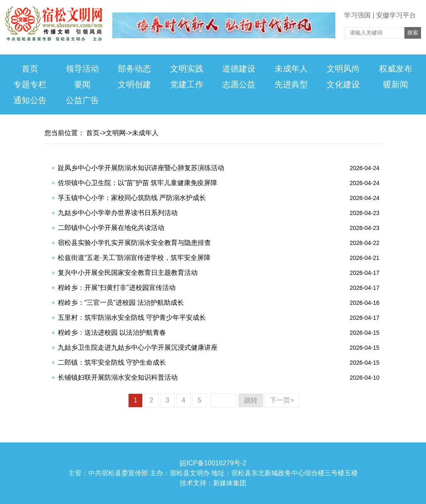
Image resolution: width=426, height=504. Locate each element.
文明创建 (134, 84)
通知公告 (30, 100)
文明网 (116, 133)
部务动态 (134, 69)
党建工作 (187, 84)
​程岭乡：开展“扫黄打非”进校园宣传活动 (117, 288)
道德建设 (239, 69)
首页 (30, 69)
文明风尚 (343, 69)
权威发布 (396, 69)
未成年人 (291, 69)
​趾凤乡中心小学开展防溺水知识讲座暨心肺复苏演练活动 (141, 168)
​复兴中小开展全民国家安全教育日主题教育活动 (128, 273)
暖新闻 (396, 84)
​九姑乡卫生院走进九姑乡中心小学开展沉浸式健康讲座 (138, 347)
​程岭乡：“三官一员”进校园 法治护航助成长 (121, 303)
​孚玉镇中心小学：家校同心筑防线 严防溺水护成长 (132, 198)
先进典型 (291, 84)
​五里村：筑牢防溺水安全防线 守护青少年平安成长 (132, 317)
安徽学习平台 (396, 15)
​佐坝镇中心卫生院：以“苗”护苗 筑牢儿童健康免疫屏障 (137, 183)
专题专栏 (30, 84)
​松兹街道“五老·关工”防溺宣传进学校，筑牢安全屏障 (134, 258)
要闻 (82, 84)
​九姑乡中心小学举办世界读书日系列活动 (118, 213)
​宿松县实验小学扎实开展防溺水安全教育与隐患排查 (134, 243)
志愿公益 (239, 84)
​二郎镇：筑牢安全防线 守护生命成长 (112, 362)
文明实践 (187, 69)
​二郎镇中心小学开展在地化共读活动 (111, 228)
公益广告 (82, 100)
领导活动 (82, 69)
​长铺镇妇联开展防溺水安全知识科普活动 (118, 377)
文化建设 (343, 84)
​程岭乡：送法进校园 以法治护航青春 (112, 332)
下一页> (282, 400)
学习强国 (357, 15)
